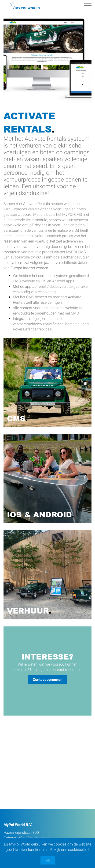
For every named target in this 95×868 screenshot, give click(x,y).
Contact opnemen (48, 680)
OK (48, 860)
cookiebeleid (78, 850)
